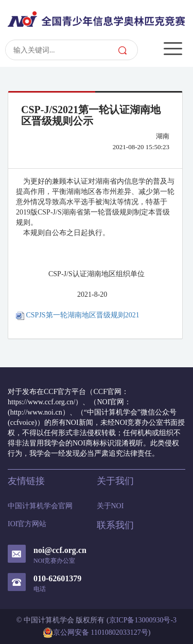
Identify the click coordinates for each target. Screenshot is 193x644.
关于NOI (110, 506)
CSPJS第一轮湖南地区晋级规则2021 (78, 315)
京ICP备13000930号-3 (143, 620)
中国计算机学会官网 (40, 506)
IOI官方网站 (27, 524)
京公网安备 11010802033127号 (95, 633)
